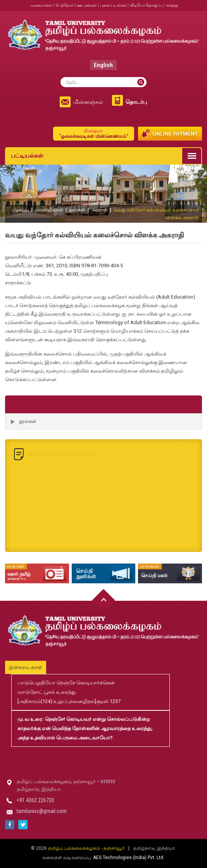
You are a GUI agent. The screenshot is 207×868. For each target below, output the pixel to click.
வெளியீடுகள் (49, 210)
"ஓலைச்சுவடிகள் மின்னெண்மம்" (94, 133)
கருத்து (172, 5)
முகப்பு (22, 210)
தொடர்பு (136, 102)
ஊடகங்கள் (87, 5)
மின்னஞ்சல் (88, 102)
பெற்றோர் (64, 5)
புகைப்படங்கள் (113, 5)
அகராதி (99, 210)
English (103, 65)
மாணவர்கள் (41, 5)
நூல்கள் (77, 210)
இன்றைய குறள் (26, 667)
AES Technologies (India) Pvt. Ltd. (129, 858)
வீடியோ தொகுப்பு (146, 5)
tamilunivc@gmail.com (42, 811)
